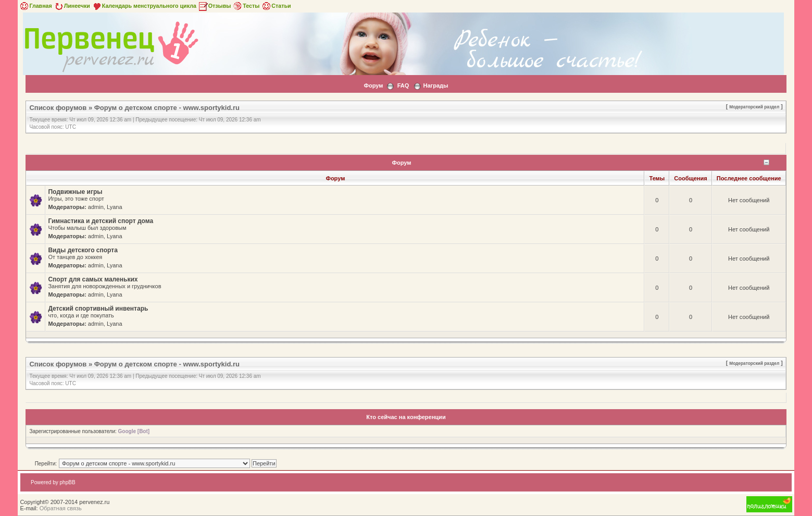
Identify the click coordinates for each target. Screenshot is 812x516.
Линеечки (72, 6)
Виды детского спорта (83, 250)
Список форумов (58, 108)
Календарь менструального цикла (144, 6)
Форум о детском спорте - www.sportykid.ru (167, 108)
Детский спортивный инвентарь (98, 309)
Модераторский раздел (754, 107)
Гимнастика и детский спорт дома (101, 221)
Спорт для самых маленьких (93, 279)
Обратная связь (61, 508)
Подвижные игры (75, 192)
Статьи (276, 6)
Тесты (246, 6)
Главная (35, 6)
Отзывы (215, 6)
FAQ (403, 85)
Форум (374, 85)
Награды (436, 85)
